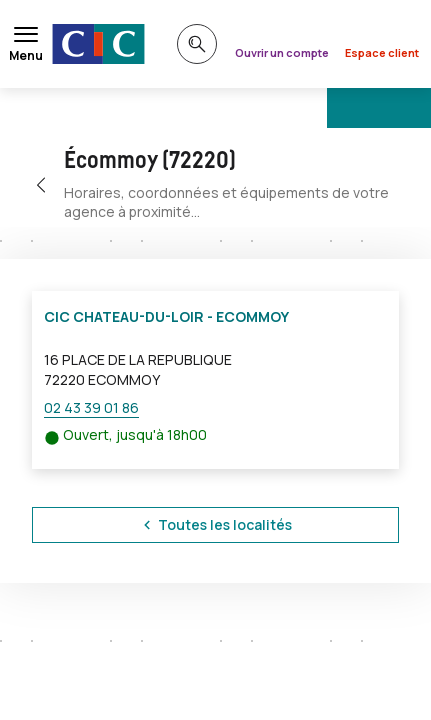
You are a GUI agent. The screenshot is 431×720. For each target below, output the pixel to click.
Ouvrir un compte (282, 52)
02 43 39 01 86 (91, 407)
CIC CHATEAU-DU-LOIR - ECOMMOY (166, 316)
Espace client (382, 52)
